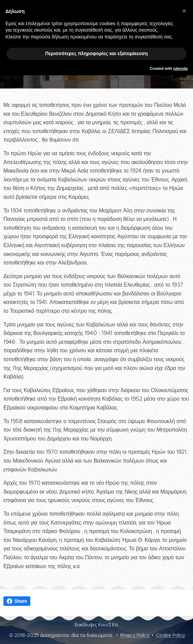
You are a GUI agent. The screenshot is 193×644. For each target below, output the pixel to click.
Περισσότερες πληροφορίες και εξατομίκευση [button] (96, 53)
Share (17, 601)
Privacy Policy (135, 635)
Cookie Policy (171, 635)
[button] (184, 11)
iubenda (180, 68)
